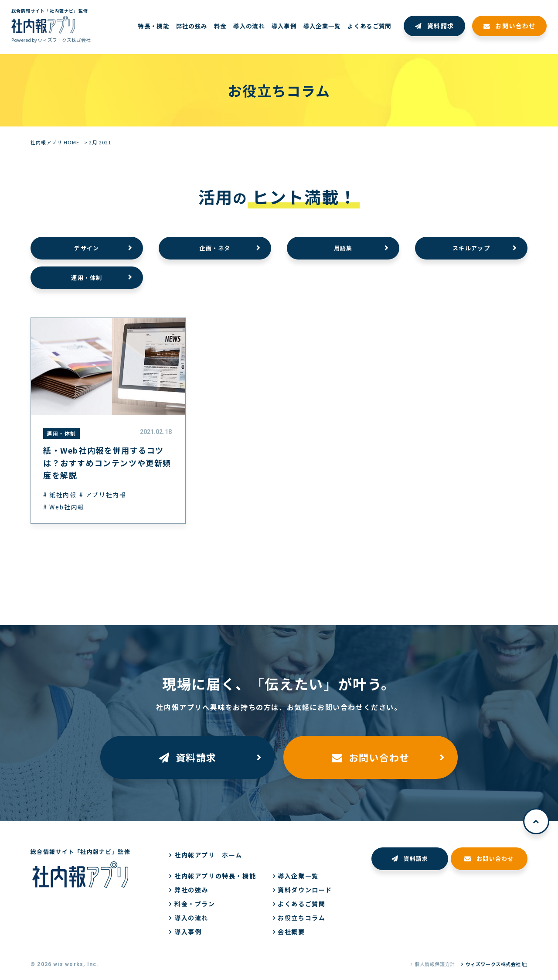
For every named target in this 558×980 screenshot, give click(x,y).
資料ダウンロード (305, 890)
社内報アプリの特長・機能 (215, 876)
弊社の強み (191, 890)
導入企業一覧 (298, 876)
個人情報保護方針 (435, 964)
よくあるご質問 (301, 904)
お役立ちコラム (301, 918)
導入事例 (188, 932)
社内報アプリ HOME (55, 142)
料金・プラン (195, 904)
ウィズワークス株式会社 (497, 964)
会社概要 (291, 932)
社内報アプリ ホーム (208, 855)
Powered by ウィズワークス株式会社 (51, 40)
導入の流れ (191, 918)
